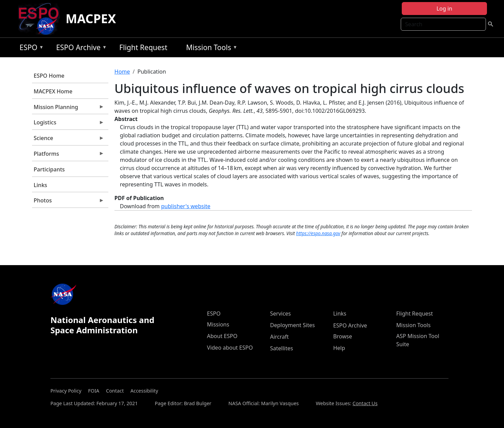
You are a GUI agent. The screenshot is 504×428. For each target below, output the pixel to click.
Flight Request (143, 47)
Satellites (281, 348)
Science (68, 140)
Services (280, 314)
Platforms (68, 155)
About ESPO (222, 336)
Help (339, 348)
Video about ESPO (230, 348)
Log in (444, 9)
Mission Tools (210, 49)
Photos (68, 202)
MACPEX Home (53, 91)
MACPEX (91, 19)
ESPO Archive (80, 49)
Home (122, 72)
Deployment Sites (292, 325)
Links (41, 185)
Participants (49, 169)
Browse (343, 336)
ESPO (30, 49)
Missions (218, 324)
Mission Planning (68, 109)
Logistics (68, 124)
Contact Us (365, 403)
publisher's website (186, 206)
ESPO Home (49, 76)
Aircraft (279, 337)
